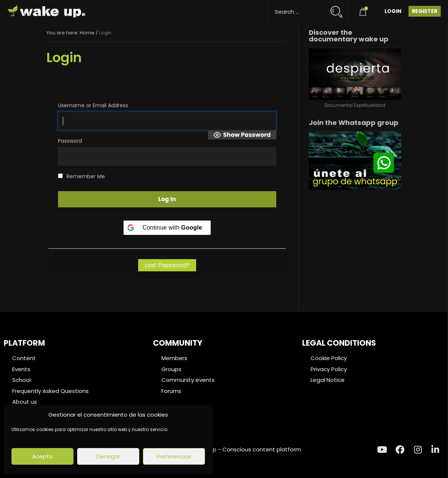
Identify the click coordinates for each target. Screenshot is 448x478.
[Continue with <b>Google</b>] (167, 228)
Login (393, 11)
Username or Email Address (93, 105)
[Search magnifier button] (340, 8)
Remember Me (81, 176)
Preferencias (174, 456)
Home (87, 33)
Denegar (108, 456)
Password (70, 141)
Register (425, 11)
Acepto (42, 456)
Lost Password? (167, 265)
